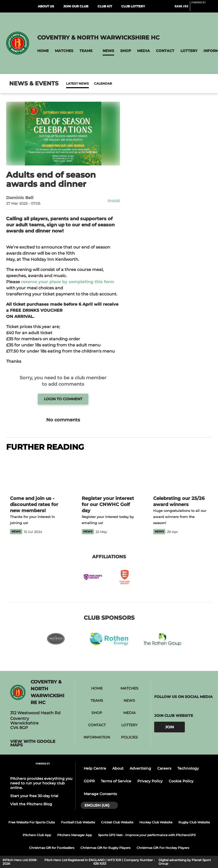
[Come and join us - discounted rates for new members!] (37, 474)
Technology (188, 768)
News (71, 83)
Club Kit (105, 6)
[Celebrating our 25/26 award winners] (181, 474)
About (118, 768)
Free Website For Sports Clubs (32, 822)
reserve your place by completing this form (68, 282)
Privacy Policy (150, 781)
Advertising (140, 768)
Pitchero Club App (37, 835)
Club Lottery (133, 6)
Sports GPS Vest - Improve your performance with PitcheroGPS (147, 835)
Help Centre (95, 768)
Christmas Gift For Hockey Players (163, 848)
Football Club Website (78, 822)
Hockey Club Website (156, 822)
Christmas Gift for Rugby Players (105, 848)
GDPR (89, 781)
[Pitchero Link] (202, 8)
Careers (164, 768)
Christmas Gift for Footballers (52, 848)
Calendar (90, 83)
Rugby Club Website (194, 822)
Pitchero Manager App (75, 835)
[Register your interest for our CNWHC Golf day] (109, 474)
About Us (46, 6)
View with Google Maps (33, 743)
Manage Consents (100, 794)
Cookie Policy (181, 781)
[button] (43, 51)
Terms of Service (116, 781)
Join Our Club (76, 6)
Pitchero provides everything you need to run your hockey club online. (41, 783)
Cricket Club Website (117, 822)
